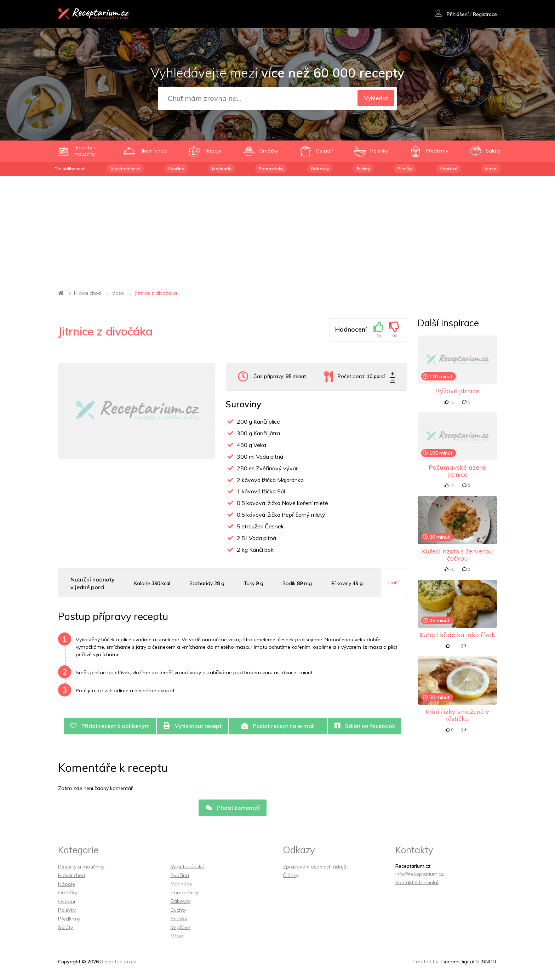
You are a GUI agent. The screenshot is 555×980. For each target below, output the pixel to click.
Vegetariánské (125, 169)
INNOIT (489, 962)
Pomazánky (271, 169)
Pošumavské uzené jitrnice (457, 471)
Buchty (363, 169)
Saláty (65, 928)
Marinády (222, 169)
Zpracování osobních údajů (314, 867)
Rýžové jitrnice (457, 391)
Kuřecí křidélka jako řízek (457, 635)
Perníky (405, 169)
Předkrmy (69, 919)
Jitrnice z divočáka (156, 293)
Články (291, 876)
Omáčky (68, 893)
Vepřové (449, 169)
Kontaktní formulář (417, 883)
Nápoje (67, 885)
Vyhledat (375, 98)
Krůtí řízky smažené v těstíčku (457, 715)
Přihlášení (452, 15)
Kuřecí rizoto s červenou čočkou (457, 555)
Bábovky (320, 169)
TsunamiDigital (457, 962)
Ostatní (67, 902)
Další (394, 583)
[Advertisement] (277, 229)
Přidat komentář (233, 808)
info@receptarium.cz (420, 875)
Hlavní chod (88, 293)
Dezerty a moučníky (81, 867)
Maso (491, 169)
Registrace (485, 15)
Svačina (176, 169)
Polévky (67, 911)
